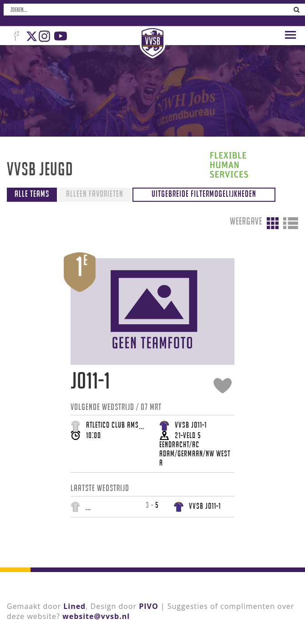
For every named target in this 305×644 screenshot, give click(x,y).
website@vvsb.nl (96, 616)
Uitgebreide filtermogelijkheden (204, 194)
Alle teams (32, 194)
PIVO (148, 606)
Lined (74, 606)
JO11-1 (90, 381)
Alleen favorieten (95, 194)
